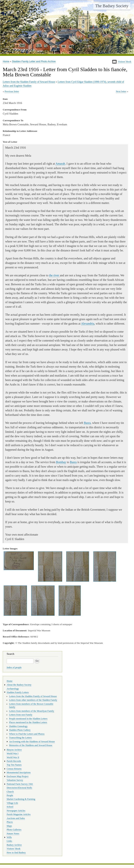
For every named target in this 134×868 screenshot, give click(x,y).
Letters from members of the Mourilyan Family (32, 711)
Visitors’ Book (14, 849)
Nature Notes (13, 834)
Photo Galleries (14, 830)
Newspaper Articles (16, 811)
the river (54, 275)
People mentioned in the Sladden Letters (28, 719)
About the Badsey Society (19, 685)
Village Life (12, 803)
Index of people (14, 667)
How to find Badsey (16, 853)
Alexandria (88, 324)
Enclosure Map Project (18, 776)
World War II (13, 757)
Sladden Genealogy (18, 726)
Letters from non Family (21, 715)
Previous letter (12, 91)
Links (9, 841)
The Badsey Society (112, 6)
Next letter (121, 91)
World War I (13, 753)
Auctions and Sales (16, 818)
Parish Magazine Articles (19, 814)
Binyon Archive (14, 750)
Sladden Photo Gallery (20, 730)
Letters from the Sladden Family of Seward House (29, 82)
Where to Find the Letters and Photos (27, 734)
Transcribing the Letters (20, 738)
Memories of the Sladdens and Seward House (31, 745)
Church (10, 792)
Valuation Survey (15, 780)
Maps (9, 826)
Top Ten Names (14, 765)
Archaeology (13, 689)
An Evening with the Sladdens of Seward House (32, 742)
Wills (9, 837)
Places (10, 822)
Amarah (60, 164)
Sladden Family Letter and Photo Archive (34, 61)
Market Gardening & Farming (21, 799)
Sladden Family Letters (18, 692)
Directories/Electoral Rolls (19, 788)
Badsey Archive (14, 845)
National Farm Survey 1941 (20, 784)
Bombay (61, 462)
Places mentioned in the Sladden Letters (28, 722)
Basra (87, 423)
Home (6, 61)
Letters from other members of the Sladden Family (33, 700)
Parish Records (14, 761)
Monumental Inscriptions (19, 772)
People (10, 795)
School (10, 807)
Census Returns (14, 769)
